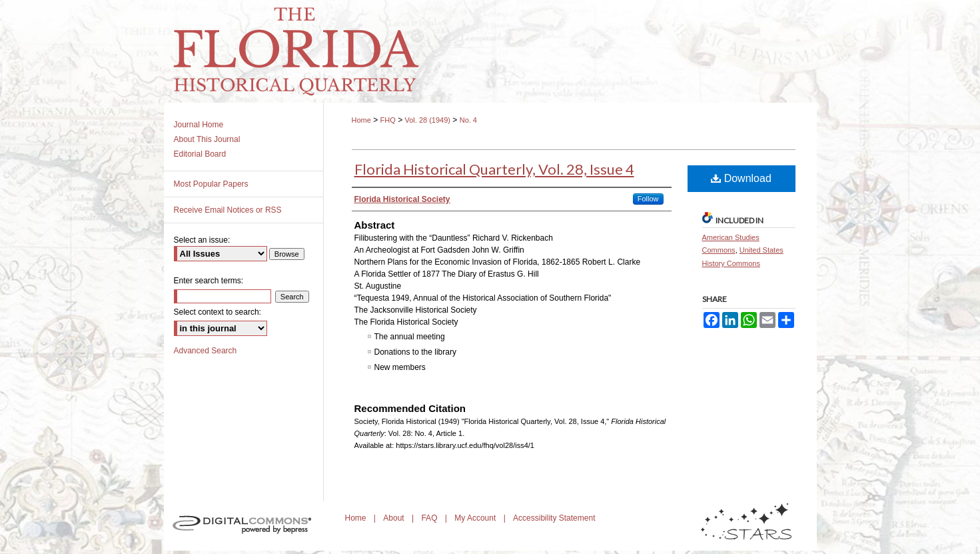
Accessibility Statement (554, 518)
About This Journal (207, 139)
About (395, 518)
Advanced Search (206, 351)
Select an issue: (202, 240)
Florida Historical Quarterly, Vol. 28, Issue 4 (494, 169)
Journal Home (199, 125)
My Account (476, 518)
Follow (648, 199)
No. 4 (468, 120)
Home (361, 120)
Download (741, 178)
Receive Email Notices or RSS (228, 210)
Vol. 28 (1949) (427, 120)
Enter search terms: (209, 281)
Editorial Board (200, 154)
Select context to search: (218, 312)
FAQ (430, 518)
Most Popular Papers (211, 184)
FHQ (388, 120)
